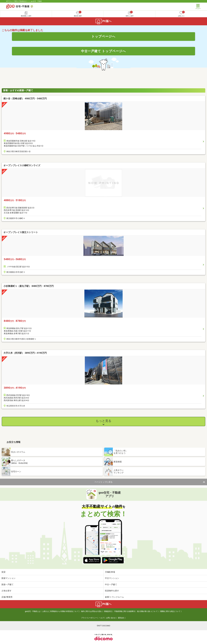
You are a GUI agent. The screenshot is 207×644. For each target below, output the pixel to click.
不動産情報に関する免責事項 (124, 611)
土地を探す (6, 591)
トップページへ (103, 36)
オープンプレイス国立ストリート (21, 232)
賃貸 (3, 572)
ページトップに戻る (103, 482)
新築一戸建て (7, 584)
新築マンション (8, 578)
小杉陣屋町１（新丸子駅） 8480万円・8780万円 (29, 286)
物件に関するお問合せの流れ (91, 611)
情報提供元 (108, 611)
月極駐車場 (110, 572)
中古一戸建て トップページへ (104, 51)
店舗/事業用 (7, 597)
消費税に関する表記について (170, 611)
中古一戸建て (111, 584)
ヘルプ (102, 618)
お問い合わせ (111, 618)
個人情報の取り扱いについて (147, 611)
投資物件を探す (112, 591)
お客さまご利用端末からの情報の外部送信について (61, 611)
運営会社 (121, 618)
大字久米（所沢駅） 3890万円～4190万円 (25, 353)
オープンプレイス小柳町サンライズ (22, 165)
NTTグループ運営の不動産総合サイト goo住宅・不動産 (24, 1)
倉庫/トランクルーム (114, 597)
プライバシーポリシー (89, 618)
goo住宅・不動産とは (33, 611)
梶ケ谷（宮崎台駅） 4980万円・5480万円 (25, 99)
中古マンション (112, 578)
